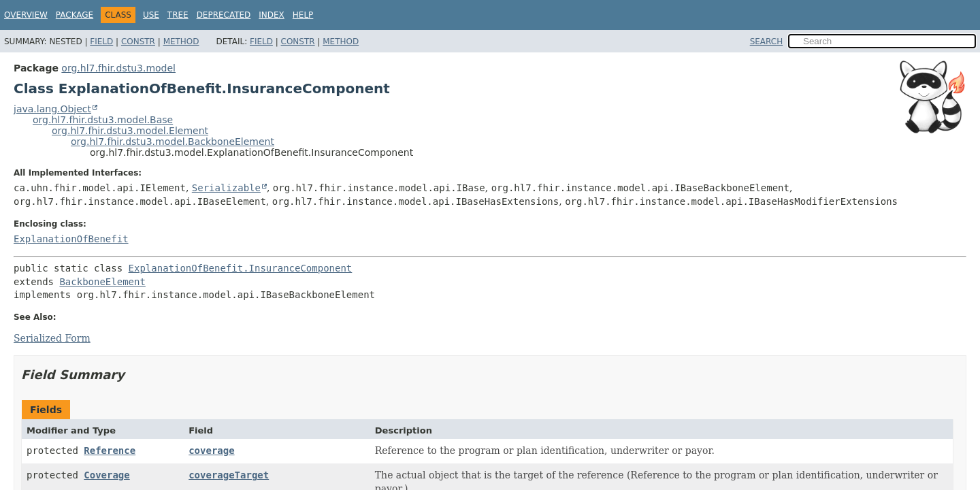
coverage (211, 451)
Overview (26, 15)
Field (101, 42)
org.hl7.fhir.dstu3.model (118, 68)
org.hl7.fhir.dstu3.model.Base (103, 120)
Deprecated (224, 15)
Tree (178, 15)
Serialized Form (52, 338)
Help (303, 15)
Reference (110, 451)
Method (181, 42)
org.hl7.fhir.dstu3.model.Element (130, 131)
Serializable (226, 188)
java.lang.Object (52, 109)
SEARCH (767, 42)
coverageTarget (229, 475)
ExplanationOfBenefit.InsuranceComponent (241, 268)
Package (75, 15)
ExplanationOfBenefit (71, 239)
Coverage (107, 475)
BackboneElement (102, 282)
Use (151, 15)
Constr (138, 42)
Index (272, 15)
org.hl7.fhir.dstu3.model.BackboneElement (173, 142)
